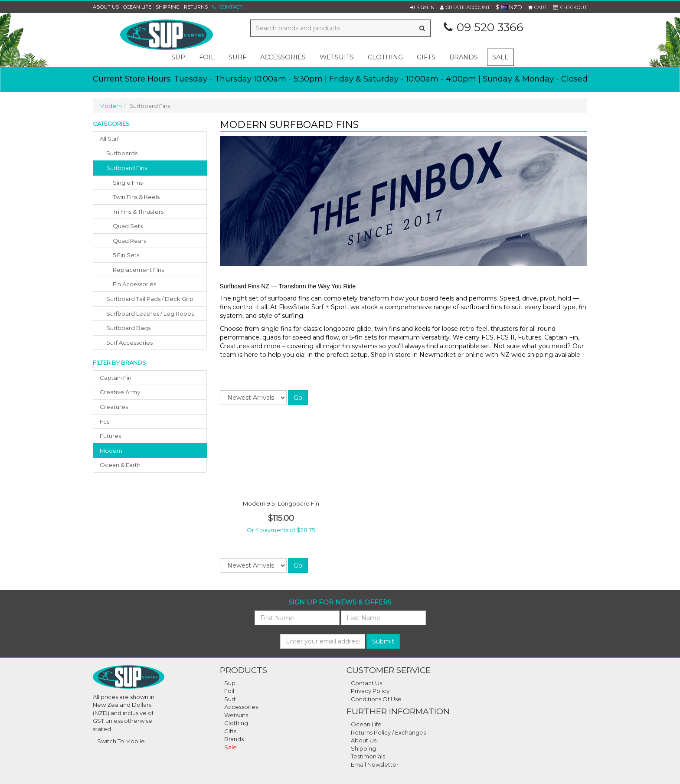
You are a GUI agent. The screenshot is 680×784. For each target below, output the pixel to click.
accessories (283, 57)
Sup (230, 683)
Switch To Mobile (121, 741)
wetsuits (337, 57)
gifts (426, 57)
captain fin (116, 378)
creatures (114, 407)
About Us (106, 7)
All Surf (109, 139)
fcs (105, 421)
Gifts (230, 731)
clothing (385, 57)
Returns (196, 7)
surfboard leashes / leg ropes (150, 314)
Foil (229, 691)
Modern (111, 106)
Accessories (241, 707)
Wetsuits (236, 715)
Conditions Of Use (376, 699)
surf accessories (129, 343)
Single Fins (128, 183)
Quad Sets (128, 226)
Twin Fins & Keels (136, 197)
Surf (230, 699)
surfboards (122, 153)
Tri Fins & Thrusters (138, 212)
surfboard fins (127, 168)
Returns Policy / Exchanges (388, 732)
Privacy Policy (370, 691)
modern (111, 451)
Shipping (168, 7)
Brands (464, 57)
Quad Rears (129, 241)
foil (207, 57)
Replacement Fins (138, 270)
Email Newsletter (375, 764)
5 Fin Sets (126, 255)
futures (110, 436)
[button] (422, 7)
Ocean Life (137, 7)
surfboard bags (128, 328)
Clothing (236, 723)
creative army (120, 392)
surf (237, 57)
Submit (383, 641)
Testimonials (368, 756)
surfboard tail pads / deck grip (150, 299)
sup (178, 57)
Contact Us (366, 683)
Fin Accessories (134, 284)
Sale (500, 57)
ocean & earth (120, 465)
